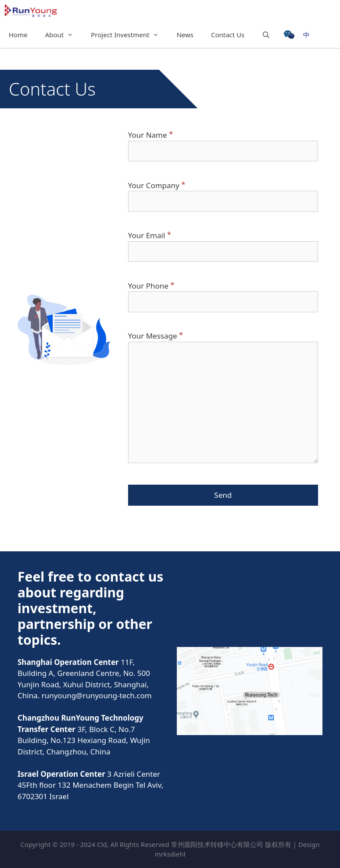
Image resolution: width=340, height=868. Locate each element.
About (64, 35)
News (185, 35)
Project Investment (129, 35)
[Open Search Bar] (266, 35)
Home (18, 35)
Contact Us (228, 35)
